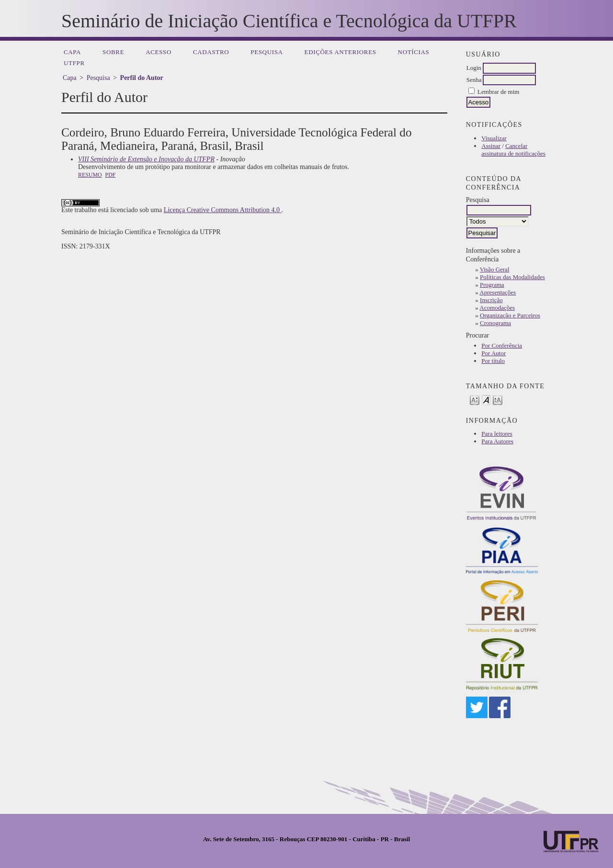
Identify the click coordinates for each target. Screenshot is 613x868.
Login (474, 68)
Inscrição (491, 300)
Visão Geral (495, 269)
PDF (111, 175)
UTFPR (74, 63)
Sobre (113, 52)
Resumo (90, 175)
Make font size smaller (475, 400)
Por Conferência (502, 345)
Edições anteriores (341, 52)
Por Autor (494, 353)
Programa (492, 285)
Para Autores (497, 441)
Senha (474, 80)
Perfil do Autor (142, 78)
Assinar (491, 146)
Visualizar (494, 138)
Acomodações (497, 308)
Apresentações (498, 292)
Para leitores (497, 434)
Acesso (159, 52)
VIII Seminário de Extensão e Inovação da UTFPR (146, 159)
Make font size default (486, 400)
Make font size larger (498, 400)
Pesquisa (267, 52)
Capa (72, 52)
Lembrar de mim (498, 92)
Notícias (414, 52)
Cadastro (211, 52)
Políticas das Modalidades (512, 277)
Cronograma (495, 323)
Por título (493, 361)
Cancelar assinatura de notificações (513, 150)
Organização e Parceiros (510, 315)
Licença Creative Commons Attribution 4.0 (223, 210)
